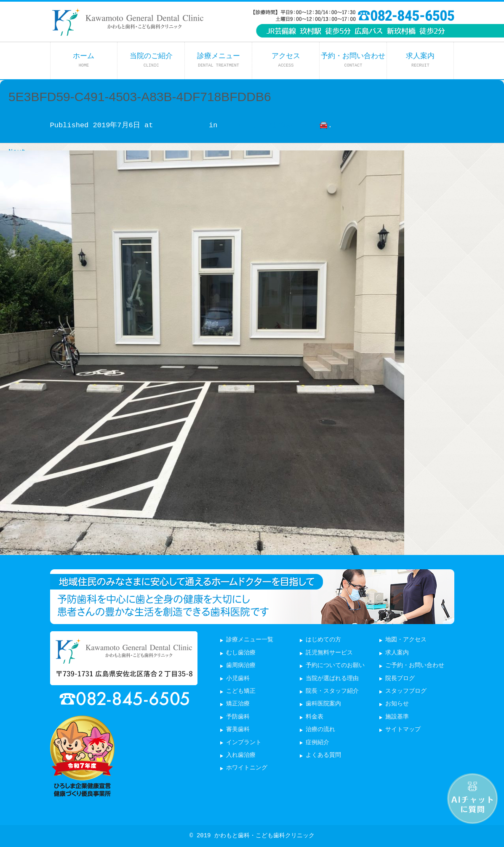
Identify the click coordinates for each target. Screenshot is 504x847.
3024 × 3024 (181, 125)
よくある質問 (323, 755)
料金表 (315, 717)
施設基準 (397, 717)
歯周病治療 (241, 666)
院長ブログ (400, 679)
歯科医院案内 (323, 704)
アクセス (286, 60)
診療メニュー (219, 60)
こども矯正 (241, 691)
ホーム (84, 60)
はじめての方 (323, 640)
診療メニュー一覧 (250, 640)
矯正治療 (238, 704)
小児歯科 (238, 679)
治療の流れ (320, 730)
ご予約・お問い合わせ (415, 666)
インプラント (244, 743)
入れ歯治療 (241, 755)
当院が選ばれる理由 (332, 679)
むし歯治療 (241, 653)
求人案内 (420, 60)
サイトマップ (403, 730)
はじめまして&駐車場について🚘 (275, 125)
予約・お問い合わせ (353, 60)
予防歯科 (238, 717)
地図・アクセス (406, 640)
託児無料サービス (329, 653)
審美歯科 (238, 730)
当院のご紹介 (151, 60)
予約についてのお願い (335, 666)
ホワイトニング (247, 768)
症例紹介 (317, 743)
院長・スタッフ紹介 (332, 691)
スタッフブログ (406, 691)
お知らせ (397, 704)
